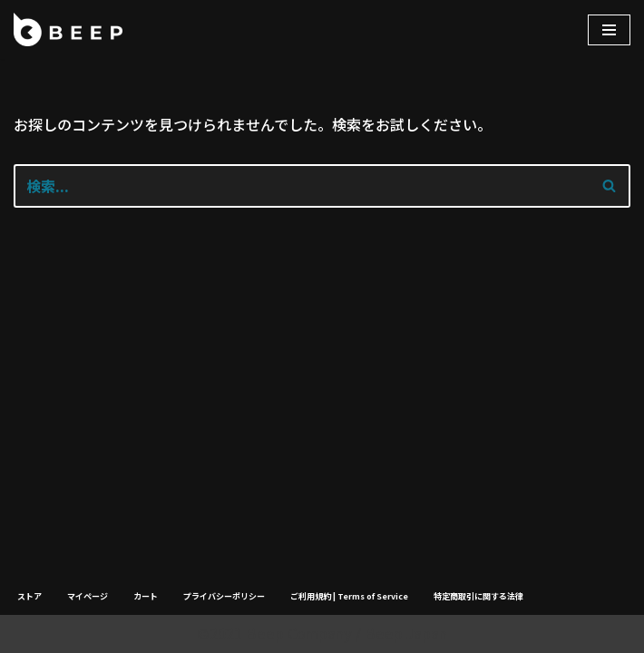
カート (146, 596)
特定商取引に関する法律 (478, 596)
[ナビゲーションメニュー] (609, 30)
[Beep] (68, 29)
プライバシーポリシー (224, 596)
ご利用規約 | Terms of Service (349, 596)
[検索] (302, 186)
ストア (29, 596)
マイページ (88, 596)
